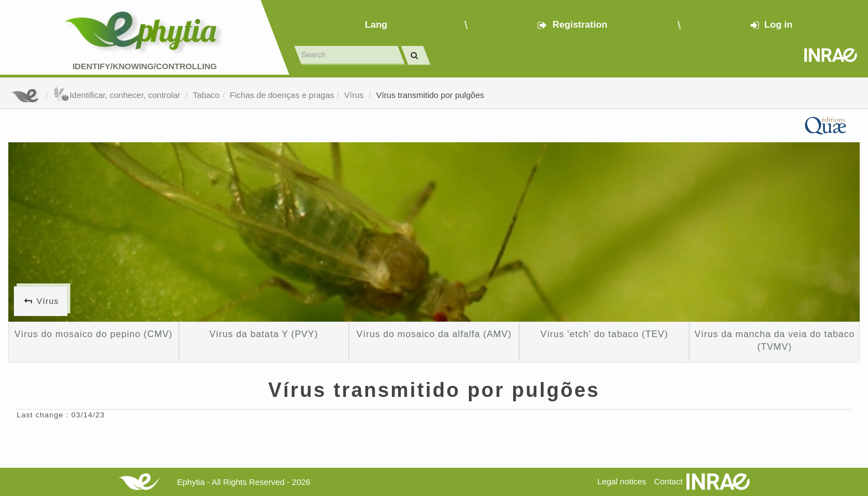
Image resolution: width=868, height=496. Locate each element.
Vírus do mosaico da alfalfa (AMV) (434, 334)
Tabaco (206, 95)
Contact (668, 481)
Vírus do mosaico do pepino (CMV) (94, 334)
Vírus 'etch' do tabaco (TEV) (604, 334)
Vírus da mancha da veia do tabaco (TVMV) (774, 340)
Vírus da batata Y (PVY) (263, 334)
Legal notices (622, 481)
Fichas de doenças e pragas (282, 95)
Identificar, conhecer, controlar (118, 95)
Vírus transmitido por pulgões (430, 95)
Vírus (355, 95)
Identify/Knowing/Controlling (145, 66)
